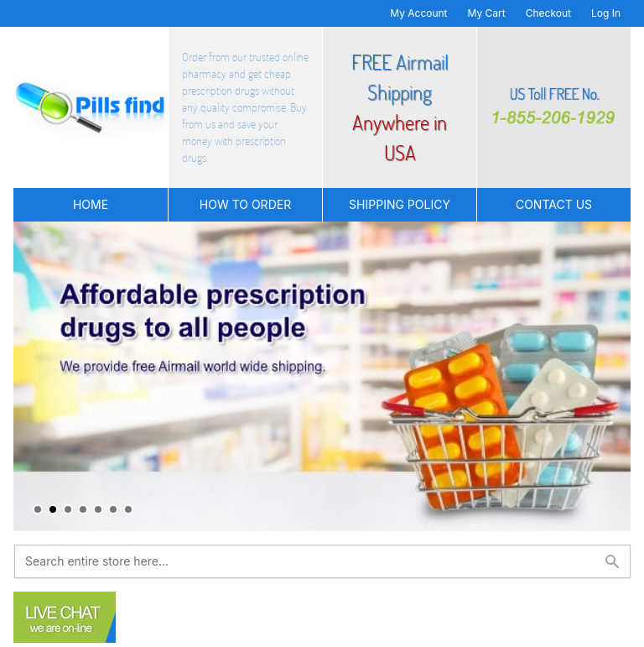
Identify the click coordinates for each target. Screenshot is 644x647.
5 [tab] (98, 509)
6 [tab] (113, 509)
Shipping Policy (400, 204)
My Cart (487, 13)
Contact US (554, 204)
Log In (606, 13)
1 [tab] (38, 509)
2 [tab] (53, 509)
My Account (418, 13)
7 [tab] (128, 509)
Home (91, 204)
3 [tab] (68, 509)
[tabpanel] (322, 376)
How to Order (245, 204)
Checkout (548, 13)
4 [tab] (83, 509)
